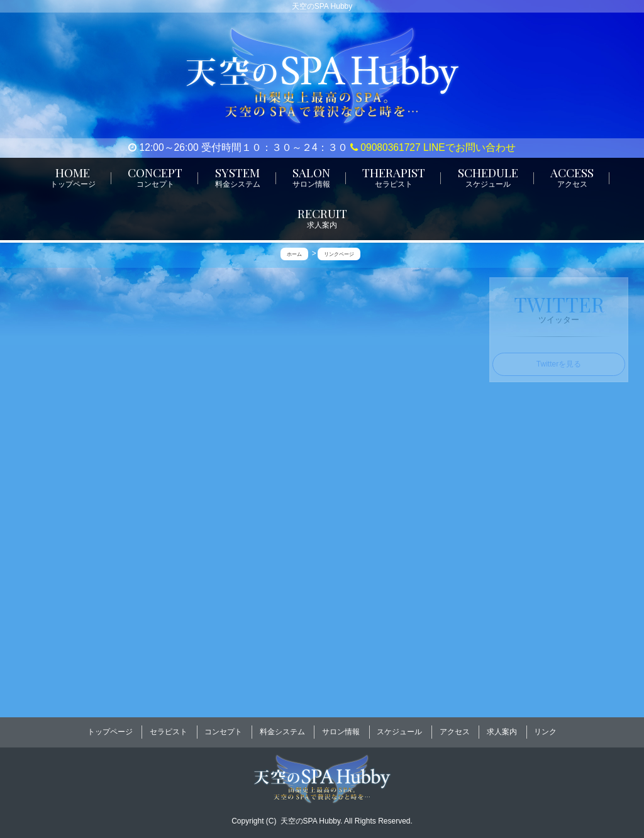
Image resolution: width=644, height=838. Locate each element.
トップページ (110, 728)
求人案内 (502, 728)
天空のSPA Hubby (311, 813)
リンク (545, 728)
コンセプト (223, 728)
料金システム (282, 728)
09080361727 (386, 147)
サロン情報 (341, 728)
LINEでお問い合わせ (469, 147)
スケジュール (399, 728)
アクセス (455, 728)
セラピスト (169, 728)
